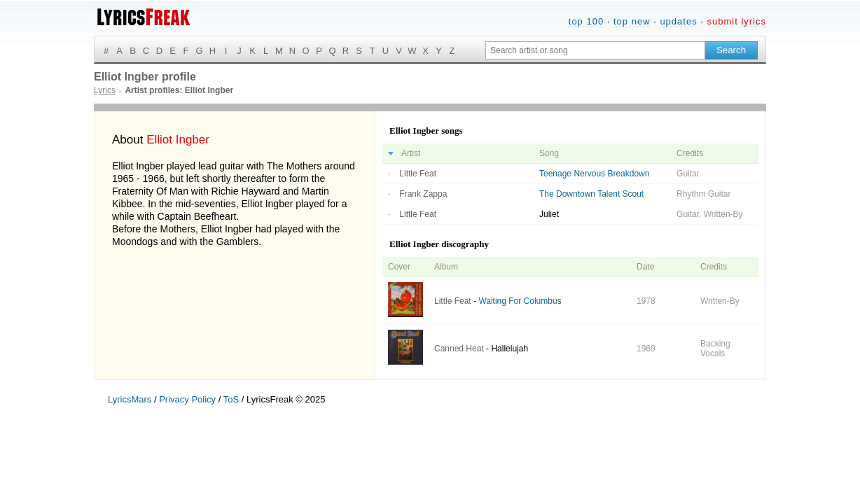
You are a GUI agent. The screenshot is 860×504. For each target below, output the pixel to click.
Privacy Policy (187, 399)
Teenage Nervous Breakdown (594, 174)
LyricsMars (130, 399)
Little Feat (418, 174)
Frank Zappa (423, 194)
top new (632, 21)
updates (678, 21)
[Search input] (595, 50)
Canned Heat (459, 349)
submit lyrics (736, 21)
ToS (231, 399)
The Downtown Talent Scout (591, 194)
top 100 (586, 21)
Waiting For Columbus (520, 301)
